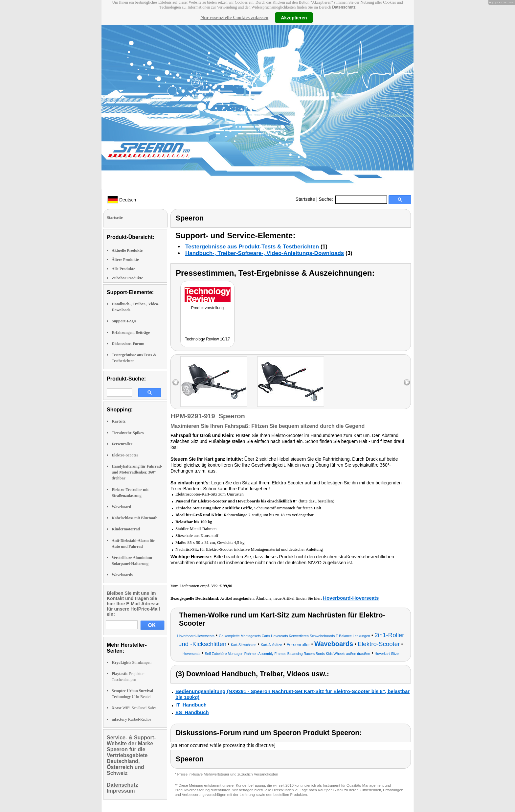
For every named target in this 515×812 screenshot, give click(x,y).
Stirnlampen (132, 662)
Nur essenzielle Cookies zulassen (234, 17)
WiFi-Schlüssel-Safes (134, 708)
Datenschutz (344, 7)
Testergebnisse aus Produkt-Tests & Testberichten (252, 247)
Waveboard (121, 507)
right (407, 382)
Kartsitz (119, 421)
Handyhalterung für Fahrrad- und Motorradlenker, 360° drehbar (137, 472)
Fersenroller (122, 444)
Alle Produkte (123, 269)
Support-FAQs (124, 321)
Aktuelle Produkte (127, 250)
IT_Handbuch (191, 705)
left (176, 382)
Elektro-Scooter (125, 455)
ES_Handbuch (192, 712)
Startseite (305, 199)
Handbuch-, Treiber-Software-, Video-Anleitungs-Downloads (265, 253)
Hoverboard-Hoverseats (351, 598)
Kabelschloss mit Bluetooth (134, 518)
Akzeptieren (294, 17)
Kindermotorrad (126, 529)
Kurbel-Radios (131, 719)
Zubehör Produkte (127, 278)
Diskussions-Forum (128, 344)
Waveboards (122, 575)
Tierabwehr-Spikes (128, 433)
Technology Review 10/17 (207, 339)
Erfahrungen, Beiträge (131, 333)
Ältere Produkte (125, 260)
